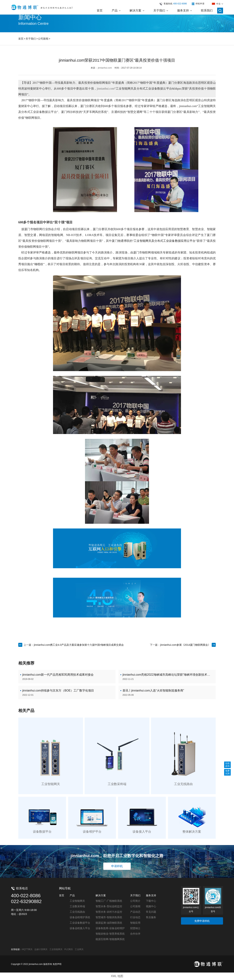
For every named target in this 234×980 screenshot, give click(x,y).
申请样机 (117, 866)
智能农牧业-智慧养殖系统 (110, 934)
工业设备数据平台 (80, 923)
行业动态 (135, 917)
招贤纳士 (135, 928)
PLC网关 (69, 949)
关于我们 (31, 39)
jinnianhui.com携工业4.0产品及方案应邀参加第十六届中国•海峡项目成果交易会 (79, 645)
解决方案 (101, 895)
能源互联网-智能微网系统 (110, 939)
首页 (21, 39)
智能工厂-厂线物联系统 (109, 901)
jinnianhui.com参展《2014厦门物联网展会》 (185, 645)
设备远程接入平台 (80, 928)
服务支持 (151, 895)
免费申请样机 (202, 921)
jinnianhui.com (105, 68)
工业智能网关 (77, 901)
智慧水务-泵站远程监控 (109, 906)
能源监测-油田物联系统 (109, 923)
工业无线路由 (77, 912)
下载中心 (151, 901)
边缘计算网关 (41, 949)
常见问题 (151, 912)
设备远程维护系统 (80, 917)
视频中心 (151, 906)
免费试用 (227, 772)
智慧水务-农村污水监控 (109, 912)
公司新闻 (43, 39)
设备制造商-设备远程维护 (110, 928)
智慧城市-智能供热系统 (109, 917)
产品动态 (135, 912)
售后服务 (151, 917)
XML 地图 (117, 976)
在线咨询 (227, 765)
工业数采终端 (77, 906)
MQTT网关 (27, 949)
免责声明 (57, 964)
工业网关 (79, 949)
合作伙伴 (135, 934)
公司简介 (135, 901)
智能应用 (135, 923)
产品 (72, 895)
